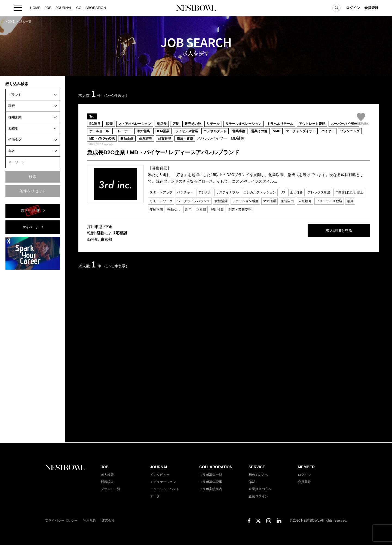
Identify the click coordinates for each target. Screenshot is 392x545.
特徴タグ (15, 140)
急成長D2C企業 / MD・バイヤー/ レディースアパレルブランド (163, 152)
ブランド (15, 95)
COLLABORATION (91, 8)
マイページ (31, 227)
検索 (33, 177)
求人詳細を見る (329, 231)
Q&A (252, 482)
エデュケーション (163, 482)
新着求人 (107, 482)
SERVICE (257, 467)
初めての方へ (258, 475)
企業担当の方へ (260, 489)
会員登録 (371, 8)
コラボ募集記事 (211, 482)
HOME (35, 8)
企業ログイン (258, 496)
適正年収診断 (31, 211)
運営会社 (108, 521)
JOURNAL (64, 8)
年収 (12, 151)
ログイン (353, 8)
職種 (12, 106)
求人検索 (107, 475)
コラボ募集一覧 (211, 475)
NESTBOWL (196, 8)
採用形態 (15, 117)
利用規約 (90, 521)
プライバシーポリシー (61, 521)
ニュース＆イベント (165, 489)
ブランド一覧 (111, 489)
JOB (48, 8)
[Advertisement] (33, 356)
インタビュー (160, 475)
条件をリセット (33, 191)
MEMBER (306, 467)
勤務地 (13, 128)
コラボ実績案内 (211, 489)
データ (155, 496)
